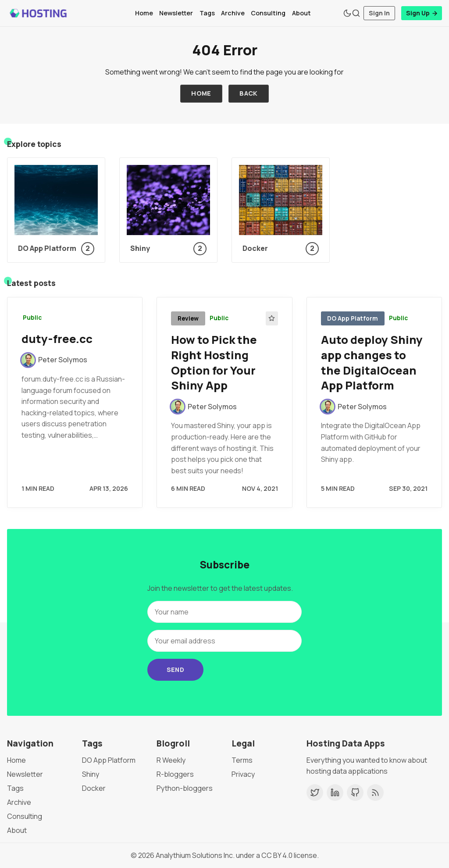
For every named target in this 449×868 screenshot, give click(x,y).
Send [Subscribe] (176, 670)
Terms (242, 760)
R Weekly (171, 760)
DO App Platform (353, 318)
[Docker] (281, 210)
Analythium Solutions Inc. (195, 855)
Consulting (268, 13)
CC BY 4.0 (277, 855)
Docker (94, 788)
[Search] (356, 13)
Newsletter (176, 13)
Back (249, 93)
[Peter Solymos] (54, 360)
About (301, 13)
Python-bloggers (185, 788)
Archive (233, 13)
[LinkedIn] (335, 793)
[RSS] (375, 793)
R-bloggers (175, 774)
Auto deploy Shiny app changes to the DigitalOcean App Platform (372, 363)
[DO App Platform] (56, 210)
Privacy (243, 774)
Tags (207, 13)
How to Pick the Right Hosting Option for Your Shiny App (214, 363)
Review (188, 318)
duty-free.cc (57, 339)
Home (144, 13)
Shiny (91, 774)
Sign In (379, 13)
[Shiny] (168, 210)
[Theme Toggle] (347, 13)
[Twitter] (315, 793)
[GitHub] (355, 793)
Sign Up (422, 13)
